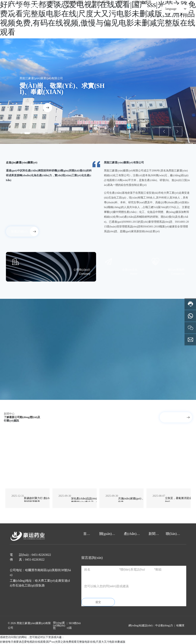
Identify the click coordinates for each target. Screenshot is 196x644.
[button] (21, 133)
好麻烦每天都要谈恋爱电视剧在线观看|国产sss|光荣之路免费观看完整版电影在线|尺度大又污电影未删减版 (63, 642)
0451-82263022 (41, 555)
